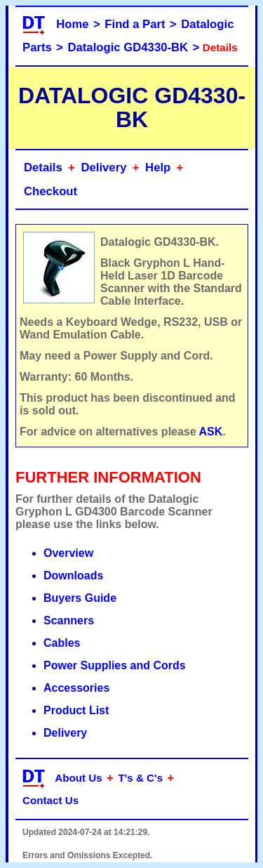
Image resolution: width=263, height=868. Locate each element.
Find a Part (135, 24)
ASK (211, 432)
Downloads (73, 576)
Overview (68, 553)
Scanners (69, 620)
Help (158, 167)
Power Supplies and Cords (115, 665)
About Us (79, 778)
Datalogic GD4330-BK (128, 47)
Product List (76, 710)
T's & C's (140, 778)
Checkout (50, 191)
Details (43, 167)
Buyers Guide (80, 598)
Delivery (103, 167)
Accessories (76, 688)
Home (72, 24)
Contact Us (50, 800)
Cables (62, 643)
